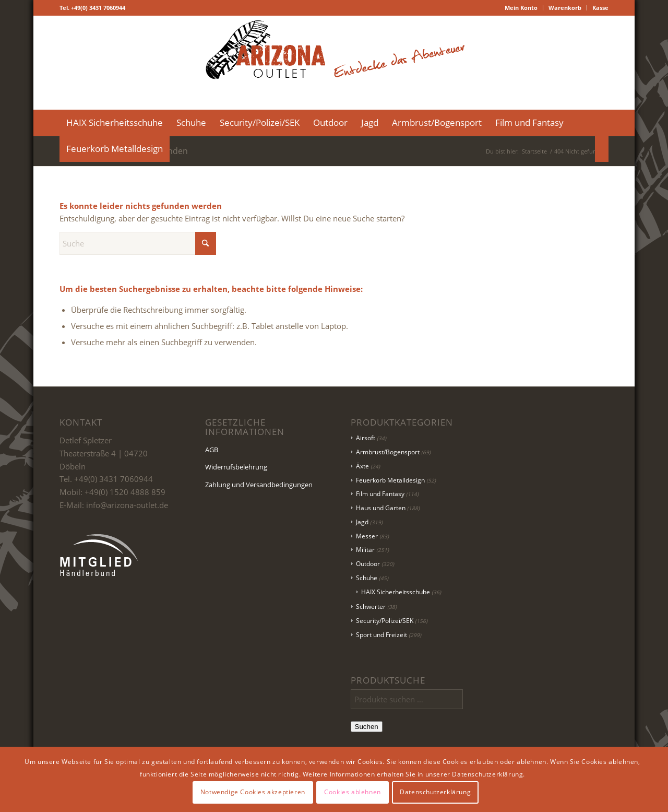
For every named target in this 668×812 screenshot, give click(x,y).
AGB (212, 450)
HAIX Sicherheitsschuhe (396, 592)
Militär (365, 550)
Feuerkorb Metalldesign (390, 480)
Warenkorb (565, 8)
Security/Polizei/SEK (385, 621)
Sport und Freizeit (381, 635)
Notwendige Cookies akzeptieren (253, 792)
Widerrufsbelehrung (236, 467)
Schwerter (371, 607)
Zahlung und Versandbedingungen (259, 485)
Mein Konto (521, 8)
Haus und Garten (381, 508)
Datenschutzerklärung (435, 792)
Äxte (362, 466)
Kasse (600, 8)
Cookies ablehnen (353, 792)
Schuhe (367, 578)
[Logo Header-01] (334, 63)
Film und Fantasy (380, 494)
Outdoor (368, 564)
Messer (367, 536)
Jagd (362, 522)
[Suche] (602, 149)
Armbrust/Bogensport (388, 452)
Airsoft (366, 438)
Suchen (367, 727)
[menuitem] (521, 8)
